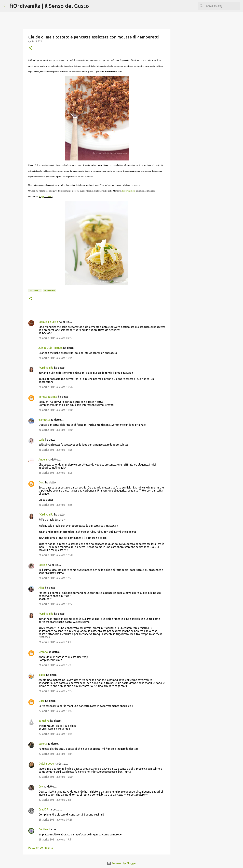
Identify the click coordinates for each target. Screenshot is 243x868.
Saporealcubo (128, 191)
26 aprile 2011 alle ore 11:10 (56, 410)
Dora (42, 482)
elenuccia (44, 420)
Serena (43, 744)
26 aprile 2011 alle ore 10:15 (56, 358)
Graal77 (43, 809)
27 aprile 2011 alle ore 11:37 (56, 711)
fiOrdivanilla (46, 368)
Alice (41, 588)
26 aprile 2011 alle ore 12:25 (56, 505)
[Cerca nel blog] (223, 6)
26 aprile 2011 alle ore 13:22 (56, 604)
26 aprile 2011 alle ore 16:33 (56, 665)
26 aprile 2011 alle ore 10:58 (56, 387)
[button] (30, 48)
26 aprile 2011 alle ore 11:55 (56, 450)
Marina (43, 565)
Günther (43, 829)
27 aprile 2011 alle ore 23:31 (56, 800)
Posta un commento (41, 848)
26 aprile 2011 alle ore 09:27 (56, 338)
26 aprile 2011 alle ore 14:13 (56, 642)
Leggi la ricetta (46, 196)
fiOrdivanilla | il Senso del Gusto (49, 6)
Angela (43, 459)
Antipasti (35, 290)
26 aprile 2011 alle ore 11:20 (56, 430)
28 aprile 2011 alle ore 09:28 (56, 820)
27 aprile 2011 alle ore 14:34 (56, 754)
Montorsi (49, 290)
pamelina (44, 721)
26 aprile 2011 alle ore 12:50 (56, 555)
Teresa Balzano (48, 397)
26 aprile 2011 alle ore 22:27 (56, 691)
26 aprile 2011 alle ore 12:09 (56, 473)
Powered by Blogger (122, 863)
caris (41, 440)
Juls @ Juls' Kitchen (51, 348)
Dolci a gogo (46, 764)
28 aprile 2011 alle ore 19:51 (56, 839)
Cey (41, 786)
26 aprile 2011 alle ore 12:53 (56, 578)
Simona (43, 652)
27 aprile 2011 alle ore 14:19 (56, 734)
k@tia (42, 675)
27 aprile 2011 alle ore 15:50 (56, 777)
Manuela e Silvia (48, 322)
